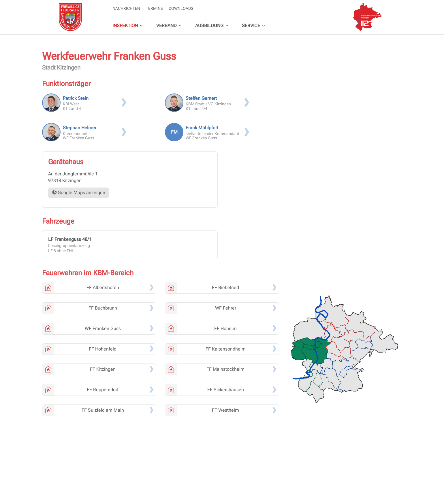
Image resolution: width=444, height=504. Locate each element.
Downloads (181, 8)
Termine (154, 8)
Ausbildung (209, 26)
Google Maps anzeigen (79, 193)
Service (251, 26)
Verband (166, 26)
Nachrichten (126, 8)
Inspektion (125, 26)
